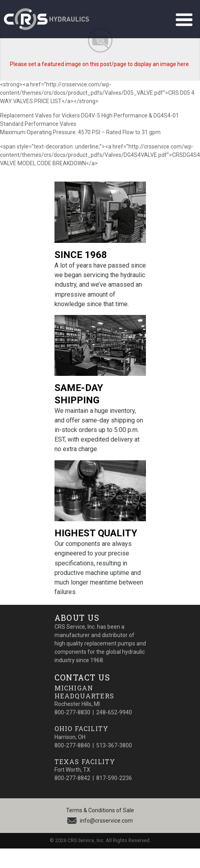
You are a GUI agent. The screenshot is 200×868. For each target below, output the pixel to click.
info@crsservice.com (106, 821)
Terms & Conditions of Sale (100, 810)
